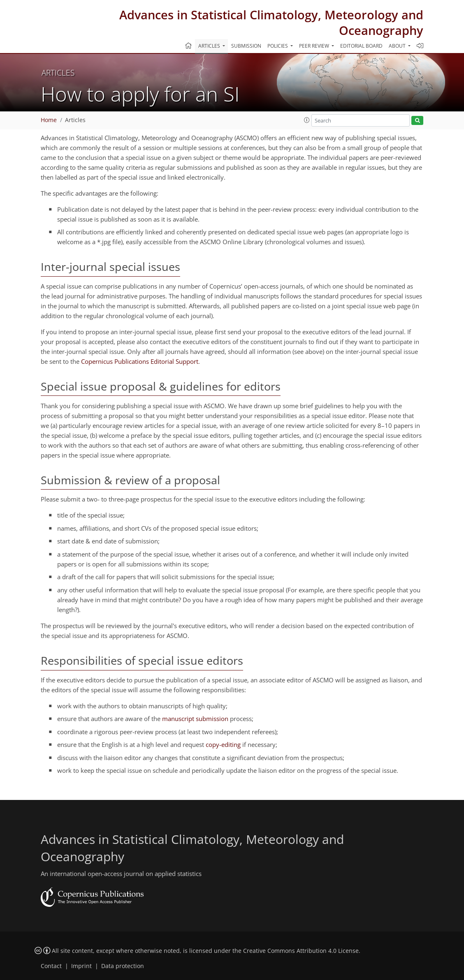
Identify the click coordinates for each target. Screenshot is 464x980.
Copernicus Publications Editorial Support (140, 361)
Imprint (81, 966)
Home (49, 120)
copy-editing (223, 744)
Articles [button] (210, 46)
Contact (51, 966)
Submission (246, 46)
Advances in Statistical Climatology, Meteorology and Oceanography (271, 22)
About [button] (398, 46)
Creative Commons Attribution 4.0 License (301, 951)
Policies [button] (278, 46)
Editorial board (361, 46)
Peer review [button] (315, 46)
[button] (307, 120)
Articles (75, 120)
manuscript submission (195, 719)
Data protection (123, 966)
